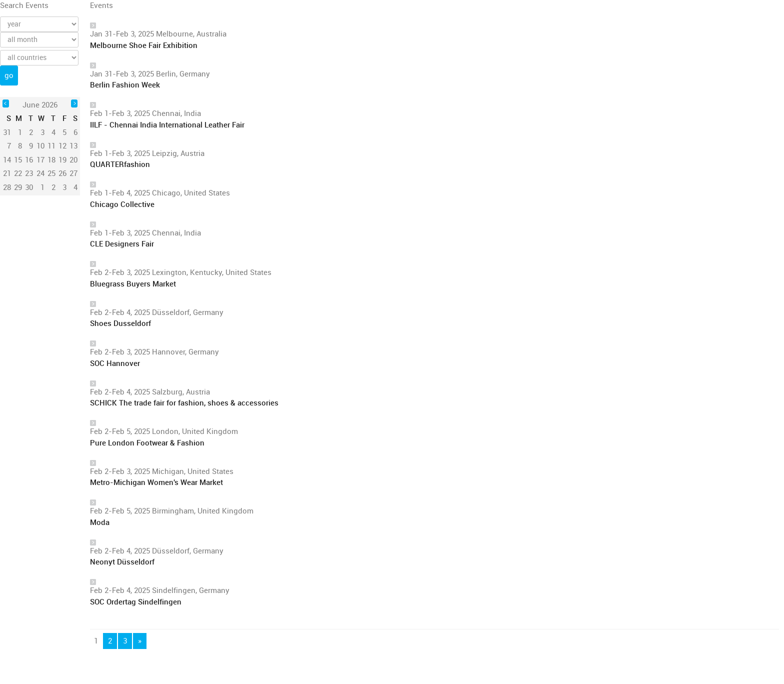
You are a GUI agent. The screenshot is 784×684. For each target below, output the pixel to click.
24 (40, 173)
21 (7, 173)
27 (73, 173)
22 (18, 173)
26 (62, 173)
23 (29, 173)
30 (29, 187)
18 (51, 160)
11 (51, 146)
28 (7, 187)
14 (7, 160)
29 (18, 187)
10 (40, 146)
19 (62, 160)
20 (73, 160)
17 (40, 160)
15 (18, 160)
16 (29, 160)
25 (51, 173)
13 (73, 146)
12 (62, 146)
